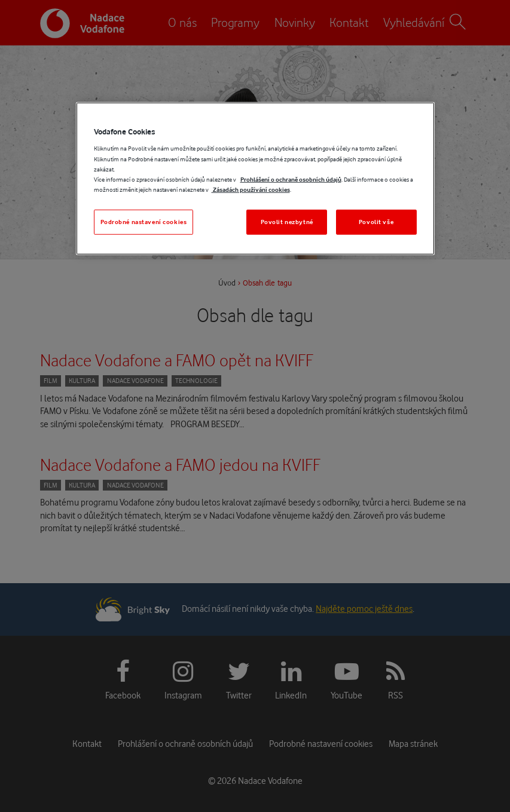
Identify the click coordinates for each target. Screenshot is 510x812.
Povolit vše (376, 221)
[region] (255, 179)
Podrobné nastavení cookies (144, 221)
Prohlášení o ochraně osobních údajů (291, 179)
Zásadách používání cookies (251, 189)
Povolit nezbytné (287, 221)
